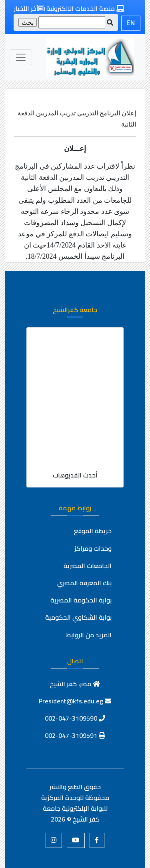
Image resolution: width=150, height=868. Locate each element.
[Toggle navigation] (21, 57)
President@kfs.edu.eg (75, 701)
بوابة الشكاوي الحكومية (78, 617)
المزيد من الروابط (89, 635)
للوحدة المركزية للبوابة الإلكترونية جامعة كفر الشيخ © (74, 808)
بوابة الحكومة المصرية (81, 600)
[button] (97, 840)
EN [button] (131, 23)
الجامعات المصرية (88, 566)
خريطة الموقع (93, 531)
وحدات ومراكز (93, 548)
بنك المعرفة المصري (84, 583)
